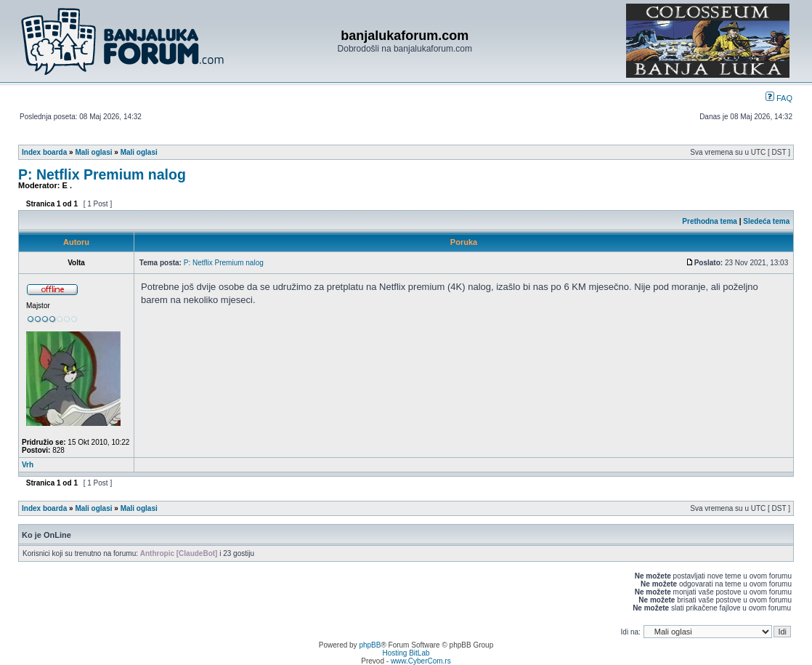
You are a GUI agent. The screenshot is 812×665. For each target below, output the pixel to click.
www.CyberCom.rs (421, 661)
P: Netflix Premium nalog (102, 174)
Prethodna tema (710, 221)
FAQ (779, 98)
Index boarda (44, 152)
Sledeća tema (766, 221)
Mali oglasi (93, 152)
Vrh (28, 465)
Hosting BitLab (406, 653)
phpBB (370, 645)
